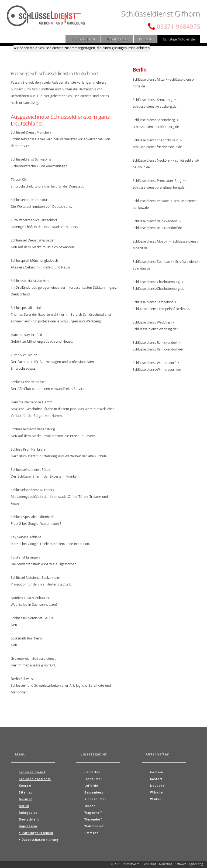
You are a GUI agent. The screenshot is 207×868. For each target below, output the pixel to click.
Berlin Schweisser (24, 679)
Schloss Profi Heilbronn (28, 450)
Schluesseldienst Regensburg (33, 430)
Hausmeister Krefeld (26, 335)
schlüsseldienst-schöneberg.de (156, 127)
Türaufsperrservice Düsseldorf (34, 221)
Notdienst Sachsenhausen (30, 598)
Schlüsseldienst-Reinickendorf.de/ (158, 350)
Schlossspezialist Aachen (30, 281)
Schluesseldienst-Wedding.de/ (155, 330)
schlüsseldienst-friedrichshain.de (157, 147)
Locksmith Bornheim (26, 639)
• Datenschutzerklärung (39, 840)
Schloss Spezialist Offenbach (32, 517)
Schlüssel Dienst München (31, 133)
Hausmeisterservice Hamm (32, 403)
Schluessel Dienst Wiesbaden (33, 241)
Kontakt (145, 39)
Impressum (28, 827)
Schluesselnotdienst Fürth (30, 470)
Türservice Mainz (24, 355)
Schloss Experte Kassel (28, 382)
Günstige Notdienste (179, 39)
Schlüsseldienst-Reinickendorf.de (157, 228)
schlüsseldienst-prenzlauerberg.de (159, 188)
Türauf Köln (20, 180)
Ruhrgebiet (28, 813)
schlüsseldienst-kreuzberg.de (155, 107)
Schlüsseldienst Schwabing (31, 160)
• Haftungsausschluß (36, 833)
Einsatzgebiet (117, 39)
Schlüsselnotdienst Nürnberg (33, 490)
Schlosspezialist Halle (27, 308)
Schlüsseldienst (83, 39)
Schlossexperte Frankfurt (30, 200)
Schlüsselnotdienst (35, 780)
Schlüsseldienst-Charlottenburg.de (158, 289)
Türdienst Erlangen (25, 558)
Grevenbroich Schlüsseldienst (33, 659)
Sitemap (26, 793)
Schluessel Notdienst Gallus (32, 619)
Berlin (24, 806)
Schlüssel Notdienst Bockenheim (35, 578)
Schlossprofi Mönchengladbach (34, 261)
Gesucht (26, 800)
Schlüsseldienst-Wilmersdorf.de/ (157, 370)
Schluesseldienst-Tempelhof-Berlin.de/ (161, 309)
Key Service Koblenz (26, 538)
